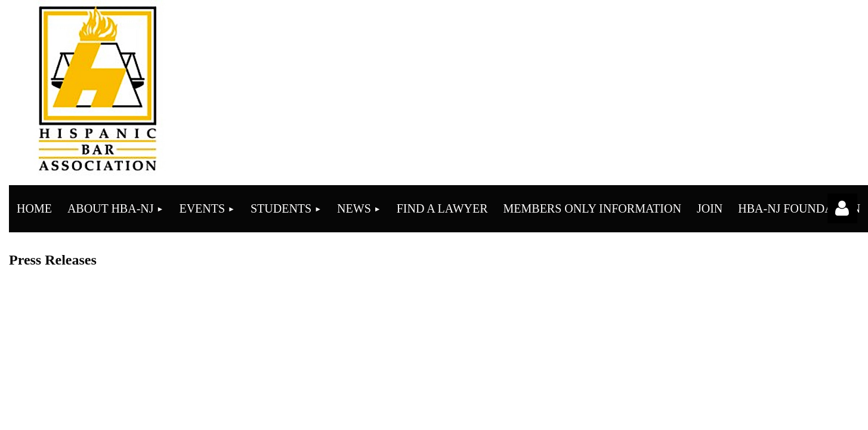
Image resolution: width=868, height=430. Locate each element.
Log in (842, 208)
